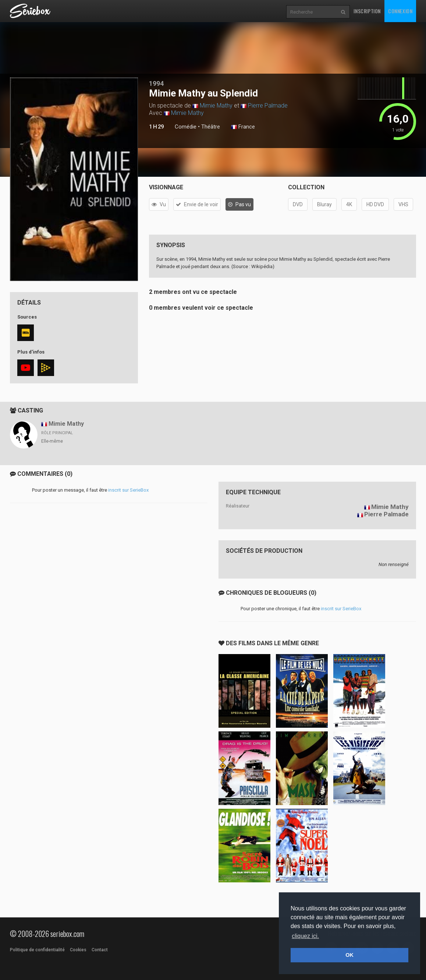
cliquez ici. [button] (305, 936)
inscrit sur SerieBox (128, 490)
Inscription (367, 11)
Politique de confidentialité (37, 950)
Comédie (186, 127)
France (243, 127)
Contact (100, 950)
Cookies (78, 950)
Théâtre (211, 127)
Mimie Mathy (216, 106)
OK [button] (349, 955)
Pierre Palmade (268, 106)
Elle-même (52, 441)
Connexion (400, 11)
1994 (156, 83)
